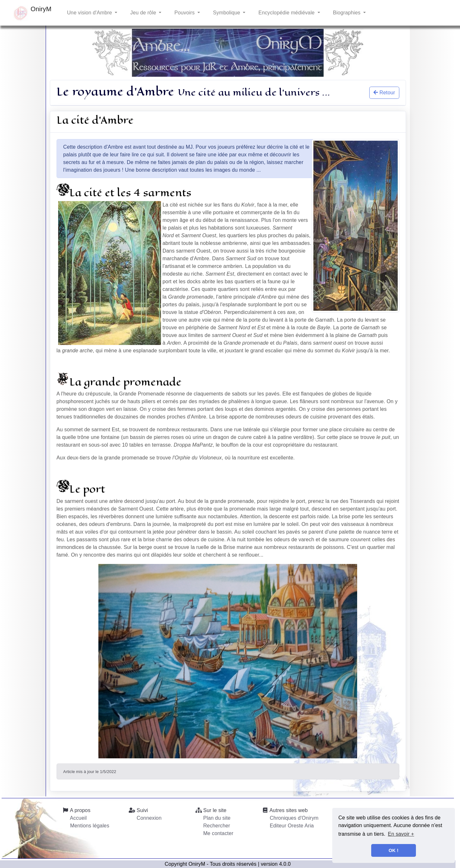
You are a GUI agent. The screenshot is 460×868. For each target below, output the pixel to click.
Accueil (78, 818)
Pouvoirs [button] (184, 13)
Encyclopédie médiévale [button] (286, 13)
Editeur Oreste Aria (291, 826)
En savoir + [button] (401, 834)
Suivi (138, 810)
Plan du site (216, 818)
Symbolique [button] (226, 13)
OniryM (32, 13)
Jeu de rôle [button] (143, 13)
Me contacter (218, 833)
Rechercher (216, 826)
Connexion (148, 818)
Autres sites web (285, 810)
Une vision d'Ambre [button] (89, 13)
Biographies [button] (347, 13)
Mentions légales (89, 826)
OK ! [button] (394, 850)
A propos (76, 810)
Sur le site (211, 810)
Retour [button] (384, 93)
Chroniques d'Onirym (293, 818)
